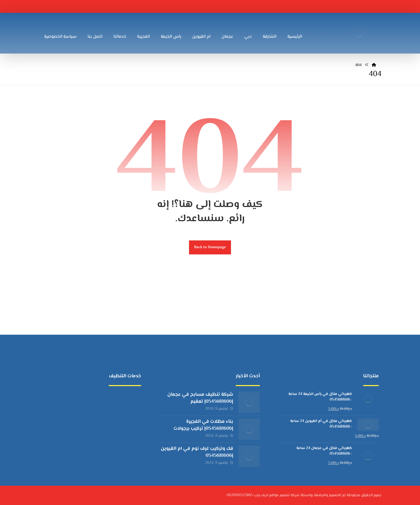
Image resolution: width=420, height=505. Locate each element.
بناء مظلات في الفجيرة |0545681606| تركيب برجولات (203, 425)
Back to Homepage (210, 247)
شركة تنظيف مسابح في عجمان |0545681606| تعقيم (200, 398)
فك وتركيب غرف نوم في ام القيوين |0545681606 (197, 452)
